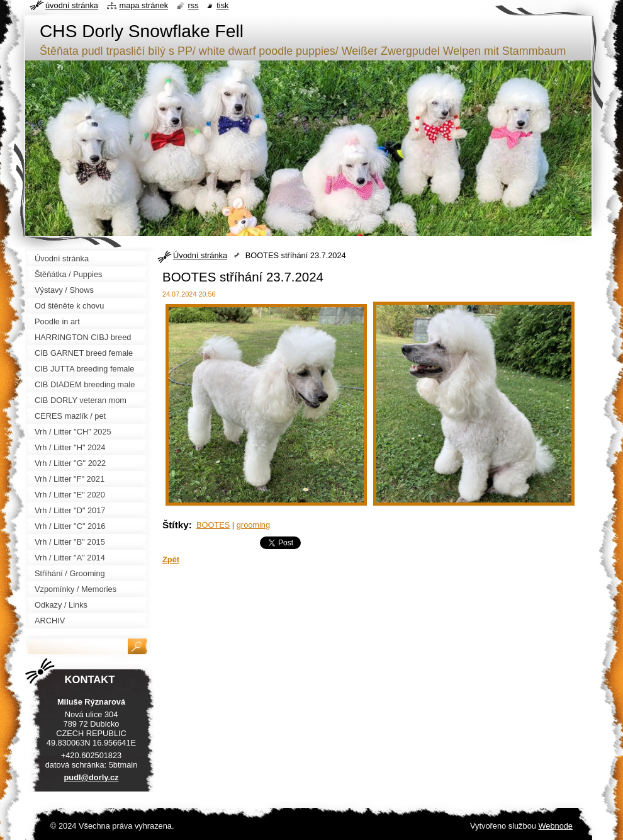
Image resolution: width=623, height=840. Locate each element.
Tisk (222, 5)
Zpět (171, 559)
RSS (194, 5)
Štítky (176, 525)
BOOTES (213, 525)
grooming (253, 525)
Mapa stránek (144, 5)
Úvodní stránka (200, 255)
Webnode (555, 826)
